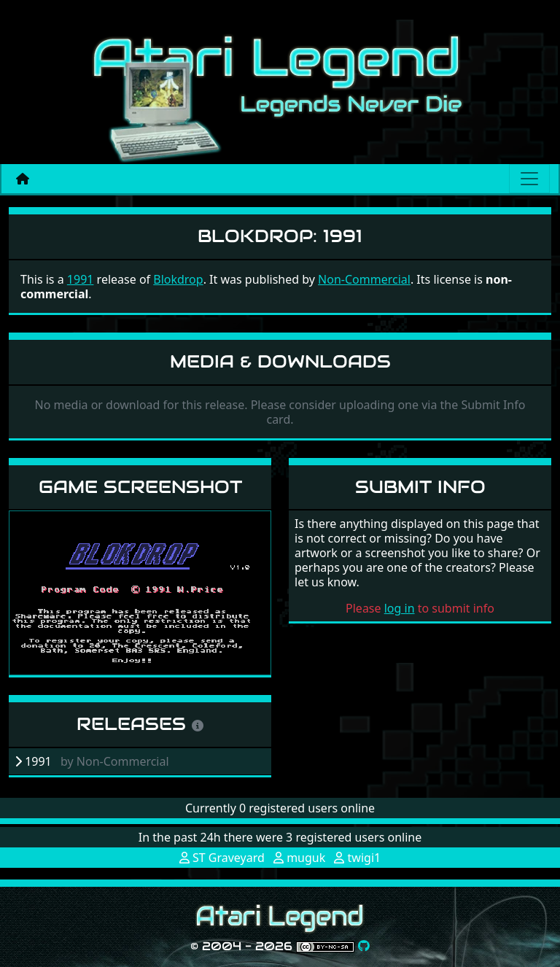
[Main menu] (529, 179)
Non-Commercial (364, 279)
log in (400, 608)
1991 (81, 279)
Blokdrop (178, 279)
